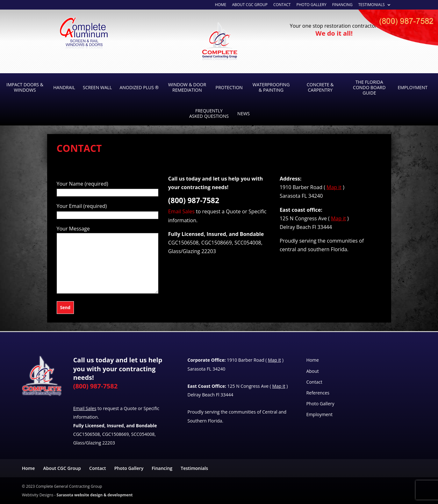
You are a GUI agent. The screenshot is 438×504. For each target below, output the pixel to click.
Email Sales (181, 211)
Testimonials (372, 5)
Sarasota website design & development (95, 495)
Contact (282, 5)
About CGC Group (250, 5)
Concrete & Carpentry (320, 87)
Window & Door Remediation (187, 87)
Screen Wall (97, 87)
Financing (342, 5)
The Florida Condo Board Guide (369, 87)
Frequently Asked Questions (209, 113)
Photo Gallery (312, 5)
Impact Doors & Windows (25, 87)
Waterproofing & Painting (271, 87)
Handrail (64, 87)
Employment (412, 87)
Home (312, 360)
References (318, 393)
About (312, 371)
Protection (229, 87)
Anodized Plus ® (139, 87)
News (244, 114)
